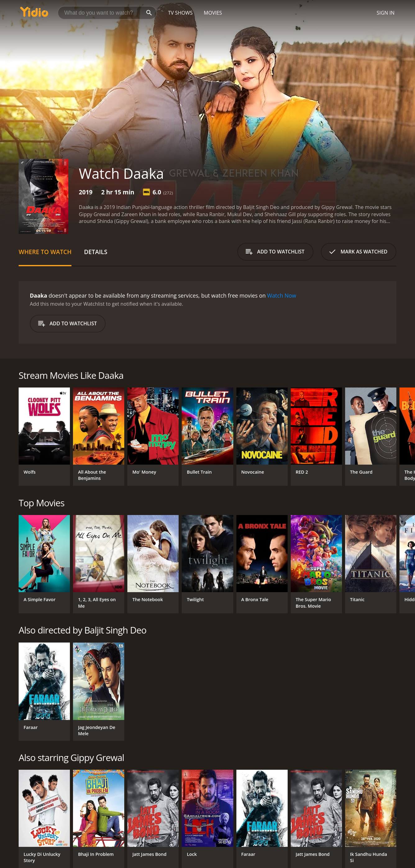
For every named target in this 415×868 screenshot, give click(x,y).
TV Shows (180, 13)
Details (96, 252)
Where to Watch (45, 252)
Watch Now (282, 295)
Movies (213, 13)
